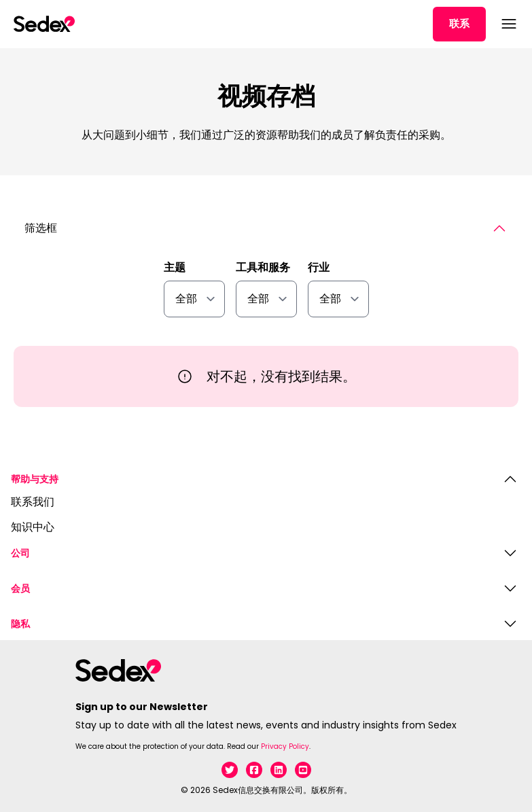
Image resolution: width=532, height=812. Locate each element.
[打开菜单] (508, 24)
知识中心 (33, 528)
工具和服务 (263, 268)
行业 (319, 268)
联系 (459, 23)
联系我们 (33, 502)
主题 (175, 268)
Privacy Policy (285, 746)
